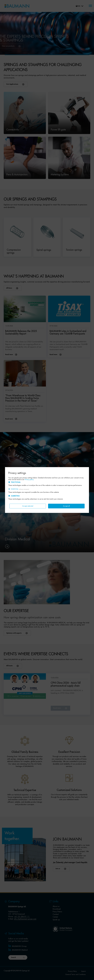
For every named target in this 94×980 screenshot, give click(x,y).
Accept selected (28, 506)
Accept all (66, 506)
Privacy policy (29, 479)
